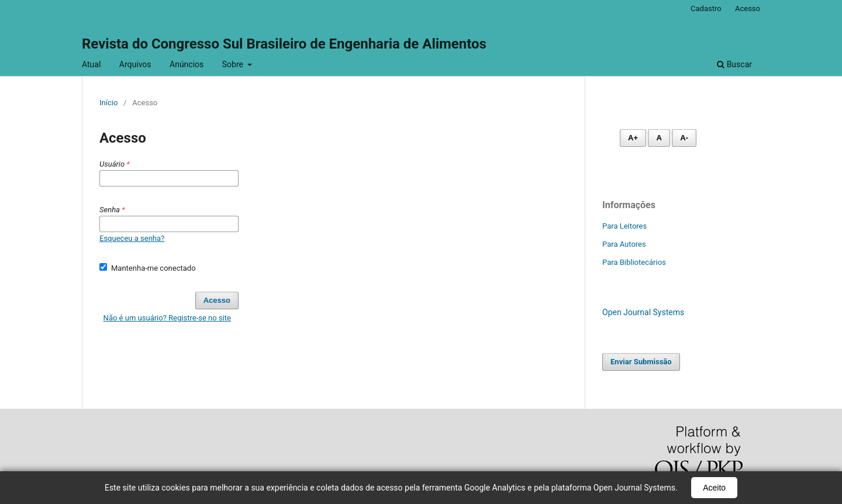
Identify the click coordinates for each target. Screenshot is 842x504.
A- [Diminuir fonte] (684, 138)
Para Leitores (624, 226)
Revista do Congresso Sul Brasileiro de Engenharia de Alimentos (284, 44)
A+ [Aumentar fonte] (633, 138)
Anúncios (187, 64)
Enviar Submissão (641, 362)
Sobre (234, 64)
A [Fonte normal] (659, 138)
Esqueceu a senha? (132, 238)
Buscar (734, 64)
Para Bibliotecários (634, 262)
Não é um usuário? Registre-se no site (167, 318)
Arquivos (135, 64)
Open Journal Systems (643, 312)
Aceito (714, 488)
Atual (91, 64)
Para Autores (624, 244)
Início (108, 103)
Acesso (748, 8)
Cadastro (706, 8)
